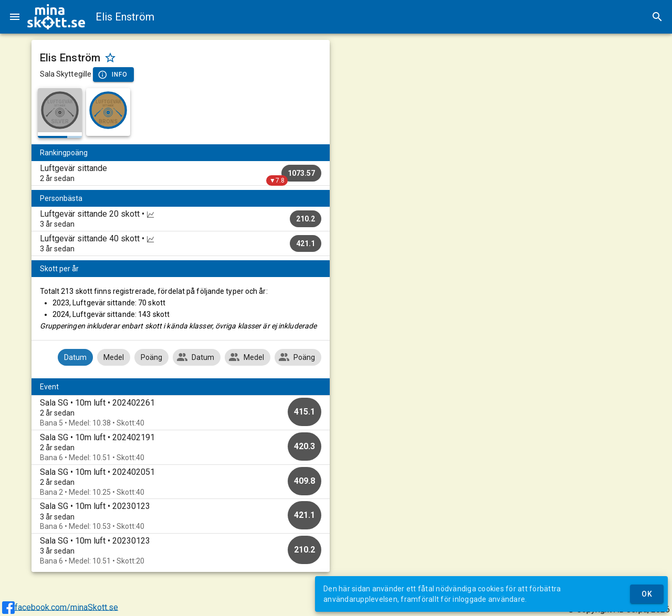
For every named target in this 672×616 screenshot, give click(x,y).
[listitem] (181, 173)
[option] (181, 413)
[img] (56, 17)
